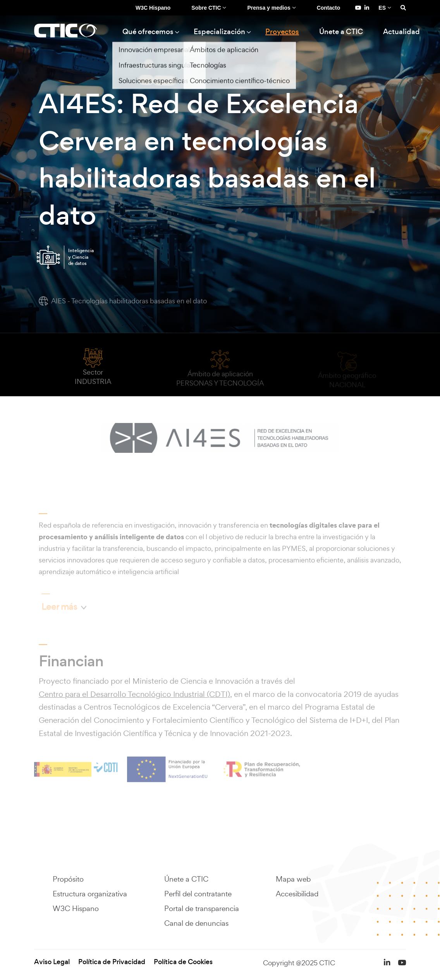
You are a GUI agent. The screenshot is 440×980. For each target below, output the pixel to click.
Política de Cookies (183, 962)
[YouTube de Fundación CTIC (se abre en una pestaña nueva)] (358, 8)
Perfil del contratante (198, 894)
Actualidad (401, 32)
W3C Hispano (153, 8)
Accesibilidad (297, 894)
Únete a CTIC (341, 32)
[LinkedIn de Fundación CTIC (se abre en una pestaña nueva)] (367, 8)
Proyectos (282, 32)
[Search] (403, 8)
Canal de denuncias (196, 923)
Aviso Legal (52, 962)
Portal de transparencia (202, 908)
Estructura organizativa (90, 894)
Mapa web (293, 879)
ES (382, 8)
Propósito (68, 879)
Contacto (329, 8)
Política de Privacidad (112, 962)
